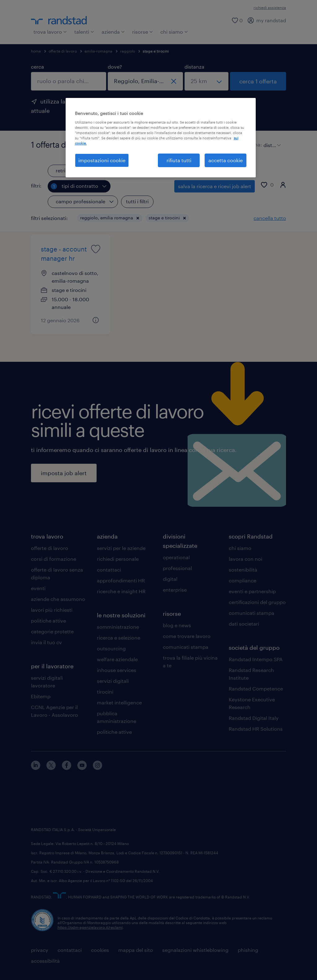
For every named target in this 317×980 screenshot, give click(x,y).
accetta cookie (226, 160)
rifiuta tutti (179, 160)
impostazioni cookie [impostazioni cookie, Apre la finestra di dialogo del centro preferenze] (102, 160)
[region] (161, 138)
